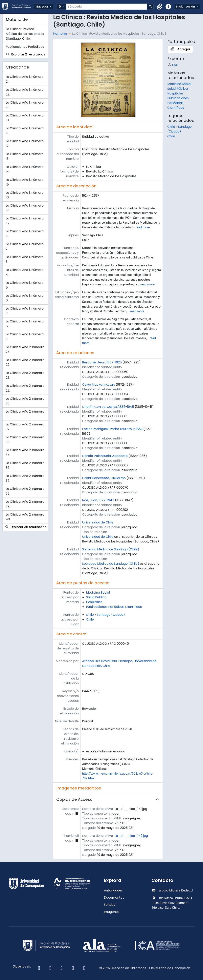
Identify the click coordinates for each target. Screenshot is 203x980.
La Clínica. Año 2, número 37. (25, 478)
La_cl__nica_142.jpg (131, 836)
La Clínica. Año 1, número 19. (25, 234)
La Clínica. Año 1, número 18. (25, 221)
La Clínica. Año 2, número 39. (25, 504)
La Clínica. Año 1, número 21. (25, 79)
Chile (90, 615)
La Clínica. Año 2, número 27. (25, 362)
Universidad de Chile (98, 522)
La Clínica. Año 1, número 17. (25, 208)
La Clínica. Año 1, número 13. (25, 156)
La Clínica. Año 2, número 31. (25, 414)
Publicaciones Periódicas (25, 47)
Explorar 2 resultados (25, 54)
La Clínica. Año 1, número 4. (25, 272)
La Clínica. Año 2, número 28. (25, 375)
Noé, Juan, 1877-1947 (98, 500)
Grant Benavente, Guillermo (104, 478)
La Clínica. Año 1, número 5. (25, 285)
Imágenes (112, 912)
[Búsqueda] (107, 7)
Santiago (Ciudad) (111, 615)
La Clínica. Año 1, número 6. (25, 298)
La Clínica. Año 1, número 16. (25, 195)
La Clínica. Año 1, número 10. (25, 118)
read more (143, 227)
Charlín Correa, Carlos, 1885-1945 (108, 407)
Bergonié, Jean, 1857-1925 (102, 362)
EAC (173, 65)
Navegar (43, 7)
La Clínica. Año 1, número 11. (25, 131)
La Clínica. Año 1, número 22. (25, 92)
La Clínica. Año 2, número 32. (25, 427)
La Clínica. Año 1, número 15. (25, 182)
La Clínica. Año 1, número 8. (25, 324)
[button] (160, 7)
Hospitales (94, 602)
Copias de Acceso (74, 799)
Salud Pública (96, 597)
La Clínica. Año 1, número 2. (25, 246)
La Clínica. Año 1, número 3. (25, 259)
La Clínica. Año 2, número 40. (25, 517)
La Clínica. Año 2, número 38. (25, 491)
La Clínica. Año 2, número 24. (25, 349)
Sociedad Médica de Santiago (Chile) (111, 549)
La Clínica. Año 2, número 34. (25, 452)
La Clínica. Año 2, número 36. (25, 465)
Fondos (110, 905)
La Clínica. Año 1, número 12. (25, 143)
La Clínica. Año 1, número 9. (25, 337)
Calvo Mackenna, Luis (99, 385)
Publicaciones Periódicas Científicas (114, 607)
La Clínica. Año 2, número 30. (25, 401)
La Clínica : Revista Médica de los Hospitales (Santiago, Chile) (25, 34)
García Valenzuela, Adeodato (105, 456)
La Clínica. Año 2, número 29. (25, 388)
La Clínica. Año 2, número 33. (25, 440)
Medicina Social (98, 592)
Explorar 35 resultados (26, 527)
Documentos (114, 898)
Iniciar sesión (186, 7)
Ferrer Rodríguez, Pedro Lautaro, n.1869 (112, 429)
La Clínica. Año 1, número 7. (25, 311)
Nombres (60, 34)
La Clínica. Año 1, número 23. (25, 105)
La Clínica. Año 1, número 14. (25, 169)
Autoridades (113, 890)
